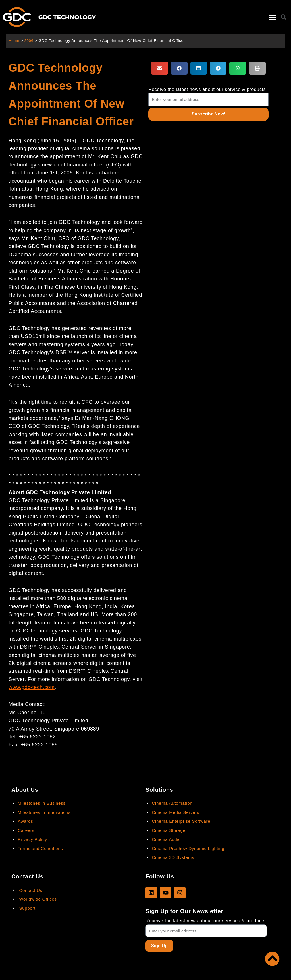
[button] (273, 17)
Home (14, 41)
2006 (29, 41)
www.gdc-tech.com (32, 687)
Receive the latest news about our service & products (207, 89)
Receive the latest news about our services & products (205, 920)
